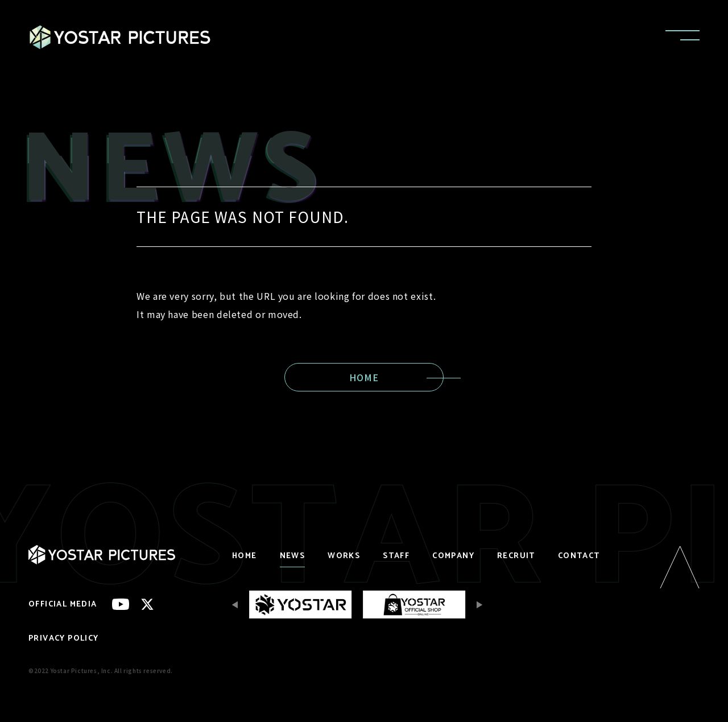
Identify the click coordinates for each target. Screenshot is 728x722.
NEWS (293, 556)
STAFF (396, 556)
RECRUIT (516, 556)
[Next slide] (477, 605)
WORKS (344, 556)
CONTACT (579, 556)
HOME (364, 377)
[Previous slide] (238, 605)
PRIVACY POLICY (64, 639)
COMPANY (453, 556)
